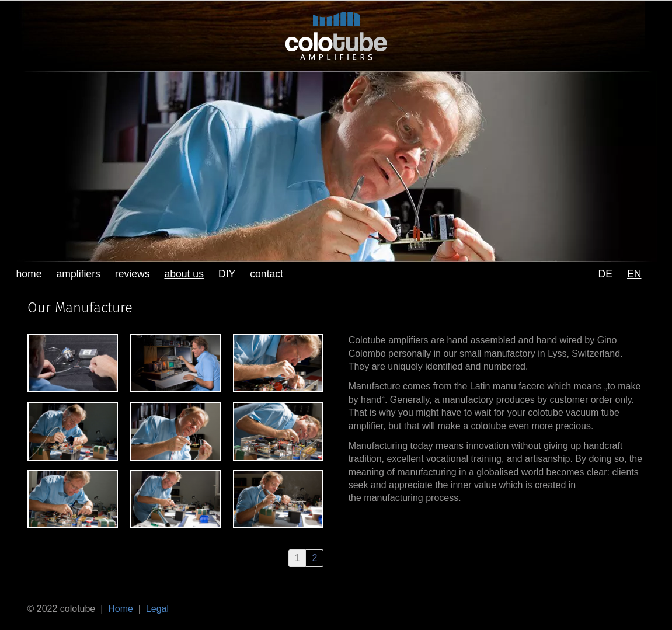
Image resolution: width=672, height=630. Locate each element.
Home (121, 609)
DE (605, 274)
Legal (157, 609)
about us (184, 274)
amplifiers (79, 274)
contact (267, 274)
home (29, 274)
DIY (227, 274)
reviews (133, 274)
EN (634, 274)
